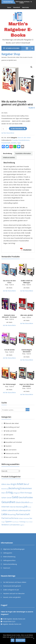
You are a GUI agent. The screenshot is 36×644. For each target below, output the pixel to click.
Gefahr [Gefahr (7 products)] (4, 498)
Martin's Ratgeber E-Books (18, 30)
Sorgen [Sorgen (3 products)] (3, 522)
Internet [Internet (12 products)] (5, 507)
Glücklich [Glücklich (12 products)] (25, 502)
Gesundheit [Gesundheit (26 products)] (8, 502)
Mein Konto (25, 7)
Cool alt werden (9, 350)
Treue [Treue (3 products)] (27, 522)
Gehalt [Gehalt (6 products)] (9, 498)
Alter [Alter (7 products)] (8, 484)
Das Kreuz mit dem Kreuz (9, 282)
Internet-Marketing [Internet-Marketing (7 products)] (17, 507)
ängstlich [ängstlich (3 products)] (22, 525)
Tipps (19, 143)
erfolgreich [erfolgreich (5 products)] (17, 493)
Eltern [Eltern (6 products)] (4, 493)
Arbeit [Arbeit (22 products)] (20, 484)
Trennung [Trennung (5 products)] (22, 522)
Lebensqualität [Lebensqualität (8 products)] (24, 510)
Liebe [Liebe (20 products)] (4, 514)
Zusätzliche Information (23, 153)
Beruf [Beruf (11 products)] (26, 484)
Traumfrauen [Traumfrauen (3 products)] (15, 522)
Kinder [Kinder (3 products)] (30, 507)
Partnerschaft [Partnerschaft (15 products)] (23, 514)
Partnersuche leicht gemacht (12, 586)
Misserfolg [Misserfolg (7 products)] (12, 514)
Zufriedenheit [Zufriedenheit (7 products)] (14, 525)
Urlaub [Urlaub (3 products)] (31, 522)
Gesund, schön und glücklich (12, 597)
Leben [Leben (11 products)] (4, 510)
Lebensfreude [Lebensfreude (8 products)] (13, 510)
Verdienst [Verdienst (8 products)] (5, 525)
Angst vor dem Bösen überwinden (27, 385)
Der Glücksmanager (9, 384)
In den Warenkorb (17, 129)
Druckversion (26, 250)
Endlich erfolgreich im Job (11, 590)
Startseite (4, 57)
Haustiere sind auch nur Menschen (14, 593)
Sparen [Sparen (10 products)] (8, 522)
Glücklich (14, 143)
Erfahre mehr (20, 640)
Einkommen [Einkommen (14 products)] (26, 488)
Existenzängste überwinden (27, 351)
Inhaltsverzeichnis (9, 157)
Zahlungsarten (8, 553)
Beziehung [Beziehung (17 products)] (14, 488)
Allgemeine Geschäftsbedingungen (14, 549)
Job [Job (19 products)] (26, 506)
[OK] (34, 638)
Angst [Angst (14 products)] (13, 484)
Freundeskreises (24, 140)
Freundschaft (6, 143)
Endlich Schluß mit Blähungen (27, 282)
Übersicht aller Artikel (13, 57)
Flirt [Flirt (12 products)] (22, 493)
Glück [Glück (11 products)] (18, 502)
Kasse (9, 7)
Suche (28, 410)
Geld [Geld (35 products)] (15, 497)
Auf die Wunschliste (8, 133)
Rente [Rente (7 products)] (16, 518)
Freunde (15, 140)
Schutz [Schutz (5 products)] (21, 518)
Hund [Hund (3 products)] (31, 503)
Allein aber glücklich (27, 315)
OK (13, 640)
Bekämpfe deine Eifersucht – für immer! (9, 316)
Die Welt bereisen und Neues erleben (23, 2)
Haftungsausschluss (9, 560)
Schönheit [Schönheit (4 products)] (26, 518)
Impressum (7, 568)
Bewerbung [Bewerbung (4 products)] (5, 489)
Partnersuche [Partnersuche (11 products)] (8, 518)
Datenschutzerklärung (10, 564)
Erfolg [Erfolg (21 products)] (9, 492)
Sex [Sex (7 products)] (31, 518)
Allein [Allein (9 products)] (4, 484)
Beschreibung (7, 153)
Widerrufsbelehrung (9, 557)
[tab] (7, 154)
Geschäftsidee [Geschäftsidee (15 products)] (26, 497)
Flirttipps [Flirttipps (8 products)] (28, 493)
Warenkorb (17, 7)
